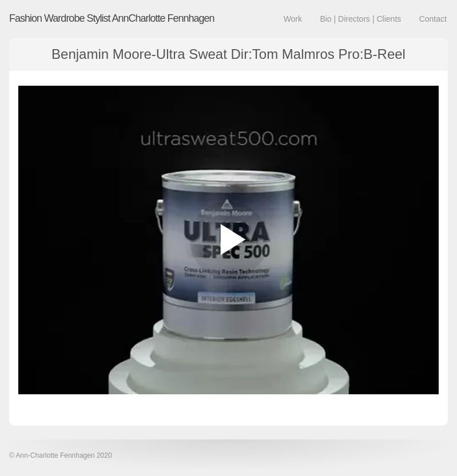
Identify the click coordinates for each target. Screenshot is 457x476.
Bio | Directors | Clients (360, 19)
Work (293, 19)
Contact (433, 19)
